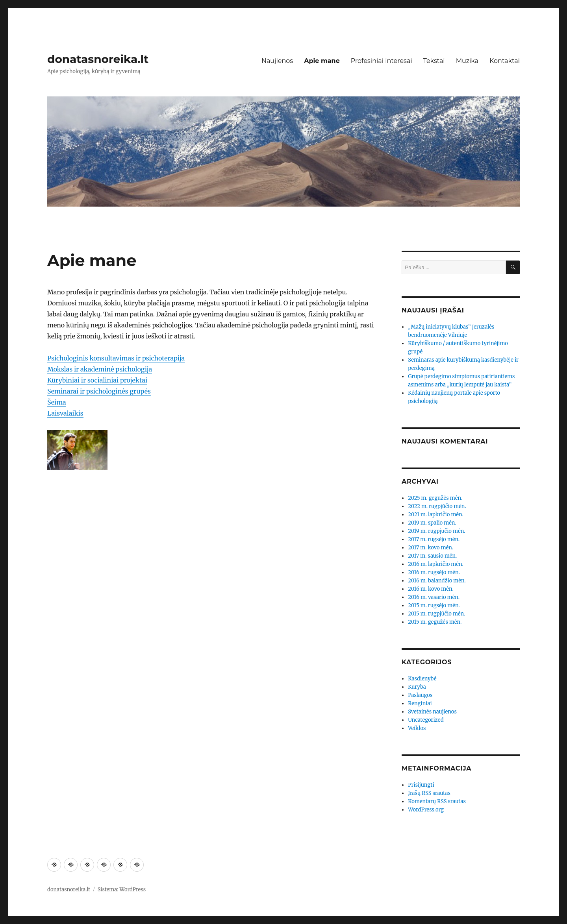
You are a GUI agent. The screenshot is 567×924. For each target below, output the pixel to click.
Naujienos (277, 61)
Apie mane (322, 61)
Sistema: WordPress (122, 890)
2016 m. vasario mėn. (434, 597)
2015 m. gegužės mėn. (435, 622)
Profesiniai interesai (382, 61)
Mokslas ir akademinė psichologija (100, 369)
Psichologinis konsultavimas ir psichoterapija (116, 358)
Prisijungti (421, 785)
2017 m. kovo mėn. (431, 548)
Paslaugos (420, 695)
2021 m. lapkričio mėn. (436, 515)
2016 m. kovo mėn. (431, 589)
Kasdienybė (422, 679)
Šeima (57, 402)
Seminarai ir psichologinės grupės (99, 391)
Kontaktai (505, 61)
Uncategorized (426, 720)
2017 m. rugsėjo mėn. (434, 539)
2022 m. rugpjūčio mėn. (437, 506)
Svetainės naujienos (432, 712)
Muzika (467, 61)
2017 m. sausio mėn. (432, 556)
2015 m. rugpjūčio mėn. (436, 614)
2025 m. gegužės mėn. (435, 498)
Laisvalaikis (65, 413)
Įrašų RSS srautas (429, 793)
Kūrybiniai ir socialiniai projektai (97, 380)
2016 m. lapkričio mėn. (436, 564)
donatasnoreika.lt (98, 59)
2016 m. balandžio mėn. (437, 581)
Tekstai (434, 61)
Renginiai (420, 703)
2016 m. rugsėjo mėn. (434, 572)
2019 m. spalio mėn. (432, 523)
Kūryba (417, 687)
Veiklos (417, 728)
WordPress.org (426, 810)
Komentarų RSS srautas (437, 801)
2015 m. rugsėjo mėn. (434, 605)
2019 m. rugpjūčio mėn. (436, 531)
